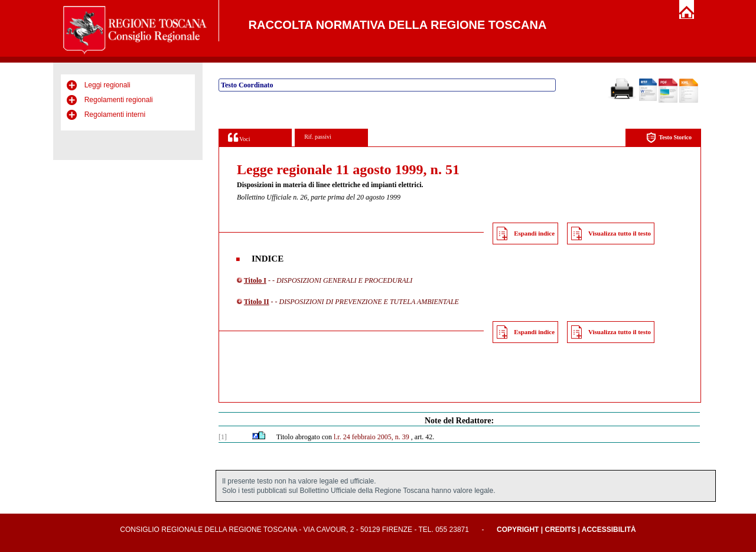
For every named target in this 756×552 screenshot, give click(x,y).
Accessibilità (609, 530)
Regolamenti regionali (119, 100)
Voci (239, 137)
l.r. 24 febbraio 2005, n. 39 (372, 437)
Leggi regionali (107, 85)
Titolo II (257, 302)
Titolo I (255, 280)
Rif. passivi (318, 137)
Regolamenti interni (115, 115)
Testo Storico (669, 138)
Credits (560, 530)
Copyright (518, 530)
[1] (223, 437)
